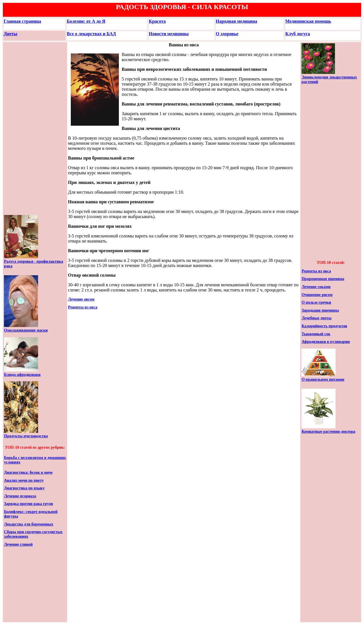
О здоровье (227, 34)
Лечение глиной (18, 544)
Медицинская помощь (308, 21)
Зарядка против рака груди (28, 504)
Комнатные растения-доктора (328, 432)
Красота (157, 21)
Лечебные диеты (316, 318)
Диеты (11, 34)
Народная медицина (237, 21)
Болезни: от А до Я (86, 21)
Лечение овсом (81, 299)
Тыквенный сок (316, 334)
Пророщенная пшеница (323, 279)
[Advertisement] (21, 129)
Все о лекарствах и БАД (91, 34)
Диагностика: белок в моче (28, 472)
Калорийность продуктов (324, 326)
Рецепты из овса (83, 307)
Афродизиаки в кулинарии (326, 342)
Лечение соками (316, 287)
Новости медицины (169, 34)
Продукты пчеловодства (26, 436)
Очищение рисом (317, 295)
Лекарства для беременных (29, 524)
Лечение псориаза (20, 496)
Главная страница (22, 21)
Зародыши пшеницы (320, 310)
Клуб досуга (298, 34)
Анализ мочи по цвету (24, 480)
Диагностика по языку (24, 488)
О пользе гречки (316, 302)
